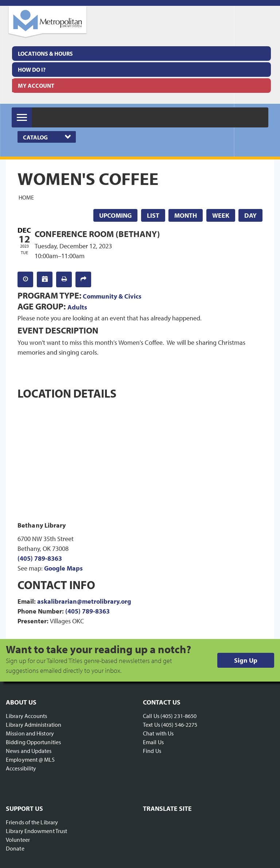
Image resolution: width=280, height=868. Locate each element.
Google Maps (63, 568)
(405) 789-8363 (40, 558)
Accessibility (21, 768)
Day (250, 215)
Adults (77, 307)
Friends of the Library (32, 822)
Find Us (152, 751)
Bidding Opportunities (33, 742)
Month (186, 215)
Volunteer (18, 840)
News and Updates (29, 751)
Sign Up (246, 660)
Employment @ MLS (30, 759)
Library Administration (34, 725)
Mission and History (30, 733)
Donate (15, 848)
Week (221, 215)
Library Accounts (27, 716)
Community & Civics (112, 296)
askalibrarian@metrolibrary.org (84, 601)
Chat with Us (158, 733)
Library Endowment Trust (36, 831)
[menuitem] (141, 54)
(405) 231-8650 (178, 716)
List (153, 215)
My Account (36, 86)
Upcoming (115, 215)
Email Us (153, 742)
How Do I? (32, 70)
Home (26, 197)
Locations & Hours (45, 54)
